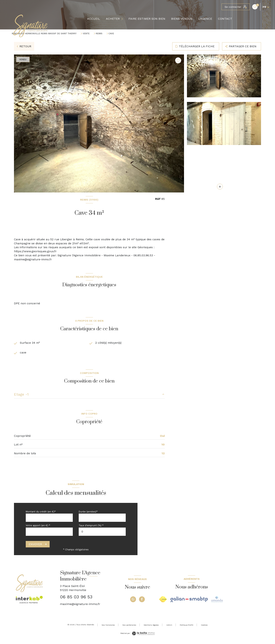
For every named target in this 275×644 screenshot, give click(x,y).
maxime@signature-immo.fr (80, 605)
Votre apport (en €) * (38, 526)
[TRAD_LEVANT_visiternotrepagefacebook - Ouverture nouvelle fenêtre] (142, 600)
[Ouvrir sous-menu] (123, 19)
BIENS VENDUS (182, 19)
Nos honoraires (108, 626)
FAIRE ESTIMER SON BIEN (147, 19)
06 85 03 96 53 (76, 598)
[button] (220, 187)
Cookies (204, 626)
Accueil (94, 19)
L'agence (205, 19)
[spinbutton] (102, 533)
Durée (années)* (88, 513)
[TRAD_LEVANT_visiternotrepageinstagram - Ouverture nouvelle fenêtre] (133, 600)
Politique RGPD (187, 626)
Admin (169, 626)
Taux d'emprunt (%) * (91, 526)
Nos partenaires (129, 626)
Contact (225, 19)
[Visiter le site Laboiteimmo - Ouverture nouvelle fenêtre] (143, 634)
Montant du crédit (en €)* (41, 513)
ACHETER (113, 19)
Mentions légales (151, 626)
